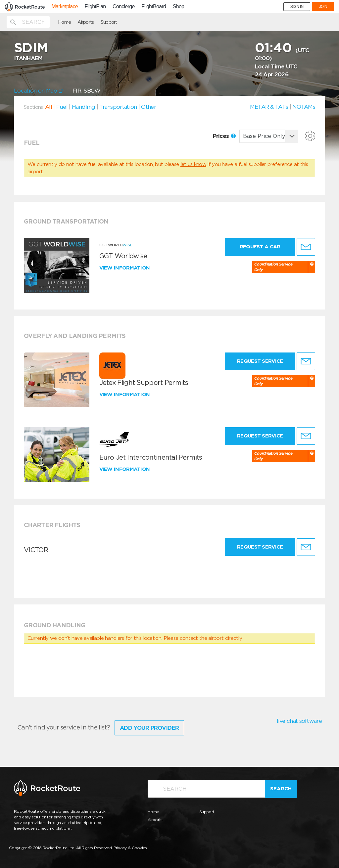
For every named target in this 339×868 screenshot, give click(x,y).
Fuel (62, 107)
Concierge (124, 7)
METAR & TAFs (269, 107)
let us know (193, 164)
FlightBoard (154, 7)
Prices (224, 136)
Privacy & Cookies (130, 848)
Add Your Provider (149, 728)
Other (148, 107)
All (48, 107)
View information (125, 268)
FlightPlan (95, 7)
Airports (86, 22)
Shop (179, 7)
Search (281, 789)
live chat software (299, 721)
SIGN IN (297, 7)
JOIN (323, 7)
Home (64, 22)
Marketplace (64, 7)
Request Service (260, 361)
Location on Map (38, 91)
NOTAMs (304, 107)
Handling (83, 107)
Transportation (118, 107)
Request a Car (260, 247)
